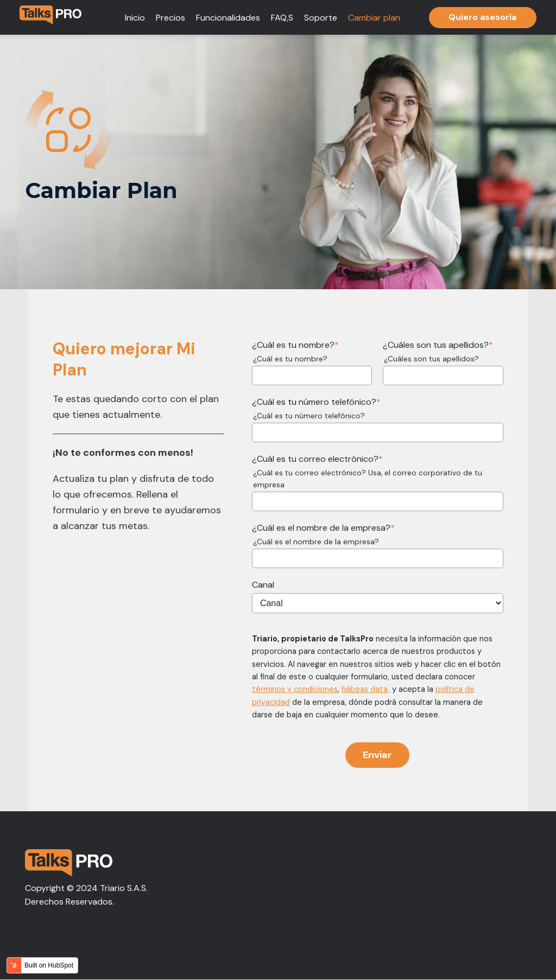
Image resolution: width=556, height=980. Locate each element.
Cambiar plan (374, 18)
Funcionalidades (228, 18)
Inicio (135, 18)
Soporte (321, 18)
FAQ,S (282, 18)
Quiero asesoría (482, 17)
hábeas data (366, 689)
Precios (170, 18)
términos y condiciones (295, 689)
